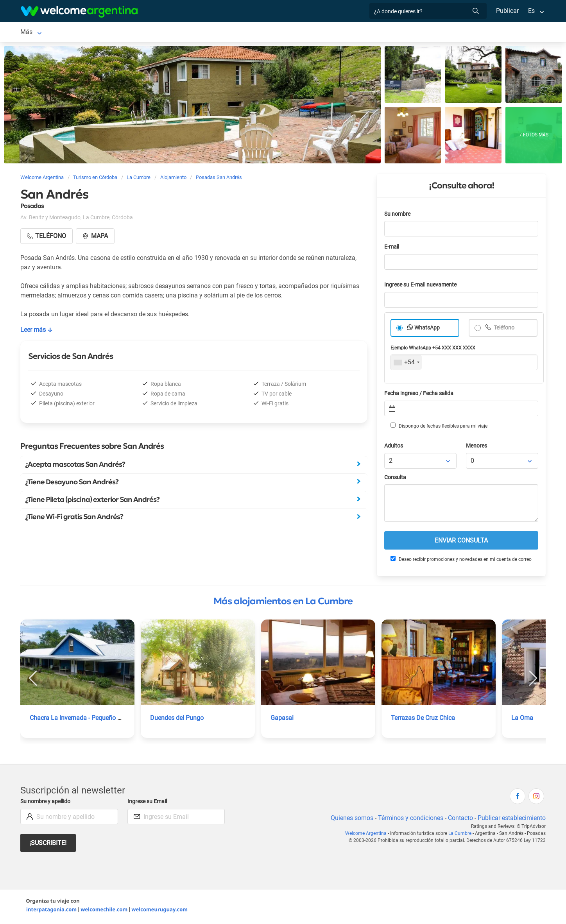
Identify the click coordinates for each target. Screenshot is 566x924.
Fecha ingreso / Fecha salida (420, 395)
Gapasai (282, 719)
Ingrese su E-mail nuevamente (423, 286)
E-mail (392, 248)
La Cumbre (35, 33)
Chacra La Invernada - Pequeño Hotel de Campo (97, 719)
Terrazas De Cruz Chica (424, 719)
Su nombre (398, 216)
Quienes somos (350, 819)
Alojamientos (83, 33)
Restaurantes (263, 33)
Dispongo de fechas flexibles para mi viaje (438, 427)
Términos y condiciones (409, 819)
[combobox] (406, 364)
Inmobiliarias (346, 33)
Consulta (395, 479)
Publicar (507, 11)
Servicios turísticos (209, 33)
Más (433, 33)
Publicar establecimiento (511, 819)
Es (531, 11)
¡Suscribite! (48, 844)
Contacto (459, 819)
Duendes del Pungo (177, 719)
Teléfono (504, 329)
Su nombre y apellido (47, 803)
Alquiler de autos (150, 33)
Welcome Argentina (368, 835)
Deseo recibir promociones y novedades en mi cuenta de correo (461, 560)
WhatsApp (427, 329)
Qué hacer (305, 33)
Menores (477, 447)
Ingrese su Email (148, 803)
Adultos (394, 447)
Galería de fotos (396, 33)
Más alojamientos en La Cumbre (283, 603)
